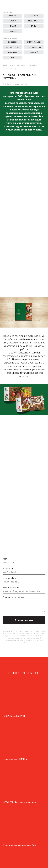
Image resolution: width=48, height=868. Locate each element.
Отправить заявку (24, 620)
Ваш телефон (9, 578)
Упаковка (34, 16)
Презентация (34, 21)
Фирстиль (12, 16)
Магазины (12, 52)
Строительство (13, 47)
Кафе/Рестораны (34, 42)
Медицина (13, 42)
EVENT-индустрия (34, 47)
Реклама (13, 21)
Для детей (34, 52)
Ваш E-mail (8, 568)
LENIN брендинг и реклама (13, 66)
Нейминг (12, 26)
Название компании (12, 588)
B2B (12, 58)
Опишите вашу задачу (13, 597)
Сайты (34, 26)
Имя (5, 559)
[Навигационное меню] (44, 4)
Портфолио (31, 66)
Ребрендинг (13, 31)
